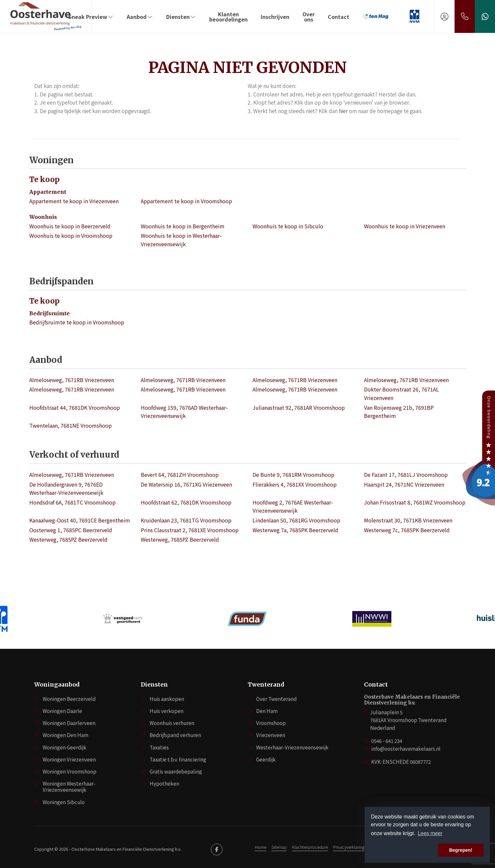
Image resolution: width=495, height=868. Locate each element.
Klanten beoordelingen (228, 17)
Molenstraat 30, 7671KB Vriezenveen (408, 520)
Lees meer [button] (430, 833)
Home (261, 847)
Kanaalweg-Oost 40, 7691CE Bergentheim (80, 520)
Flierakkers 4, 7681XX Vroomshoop (295, 484)
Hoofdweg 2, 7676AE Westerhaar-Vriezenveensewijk (293, 506)
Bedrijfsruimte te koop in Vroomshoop (77, 322)
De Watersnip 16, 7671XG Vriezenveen (186, 484)
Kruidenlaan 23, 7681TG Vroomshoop (186, 520)
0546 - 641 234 (387, 741)
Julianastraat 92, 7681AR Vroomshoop (299, 407)
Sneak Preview (91, 17)
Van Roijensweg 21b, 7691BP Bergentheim (399, 412)
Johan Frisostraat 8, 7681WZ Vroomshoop (415, 502)
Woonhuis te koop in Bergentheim (183, 226)
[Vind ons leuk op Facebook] (217, 849)
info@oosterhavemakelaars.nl (406, 749)
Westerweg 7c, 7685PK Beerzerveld (407, 530)
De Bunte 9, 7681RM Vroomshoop (293, 475)
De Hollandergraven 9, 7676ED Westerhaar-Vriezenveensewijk (66, 489)
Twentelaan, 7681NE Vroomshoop (71, 425)
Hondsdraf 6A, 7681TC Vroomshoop (73, 502)
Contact (339, 17)
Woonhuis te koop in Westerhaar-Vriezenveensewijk (181, 240)
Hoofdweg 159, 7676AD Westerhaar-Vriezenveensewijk (184, 412)
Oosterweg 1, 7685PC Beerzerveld (71, 530)
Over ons (309, 17)
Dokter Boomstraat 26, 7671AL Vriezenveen (401, 393)
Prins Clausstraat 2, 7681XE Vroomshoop (190, 530)
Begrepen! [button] (461, 850)
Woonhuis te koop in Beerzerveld (70, 226)
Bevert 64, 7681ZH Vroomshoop (180, 475)
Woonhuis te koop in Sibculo (288, 226)
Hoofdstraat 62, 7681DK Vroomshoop (186, 502)
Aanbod (140, 17)
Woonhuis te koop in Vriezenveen (405, 226)
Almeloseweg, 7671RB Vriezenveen (72, 380)
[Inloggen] (444, 16)
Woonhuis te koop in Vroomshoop (71, 235)
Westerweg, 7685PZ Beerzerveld (68, 539)
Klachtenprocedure (310, 847)
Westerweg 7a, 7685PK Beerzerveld (295, 530)
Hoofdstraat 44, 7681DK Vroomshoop (75, 407)
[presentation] (240, 638)
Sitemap (279, 847)
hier (343, 111)
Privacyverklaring (349, 847)
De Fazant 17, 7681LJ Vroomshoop (406, 475)
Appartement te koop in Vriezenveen (74, 201)
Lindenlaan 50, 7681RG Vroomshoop (296, 520)
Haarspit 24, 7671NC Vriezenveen (404, 484)
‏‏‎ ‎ (402, 17)
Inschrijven (275, 17)
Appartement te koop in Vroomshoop (186, 201)
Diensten (181, 17)
